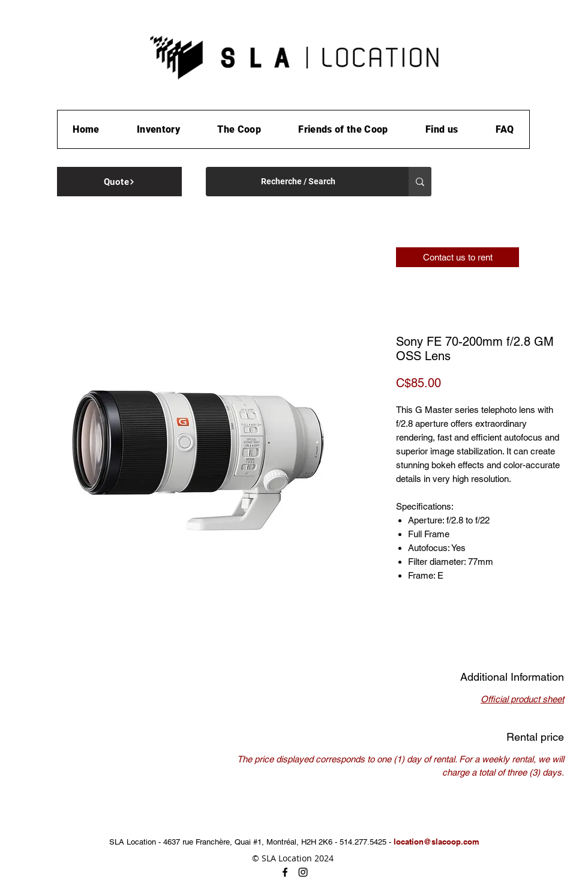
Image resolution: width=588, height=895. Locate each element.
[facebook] (285, 872)
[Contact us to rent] (457, 257)
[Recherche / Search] (298, 182)
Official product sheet (522, 699)
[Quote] (119, 182)
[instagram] (303, 872)
